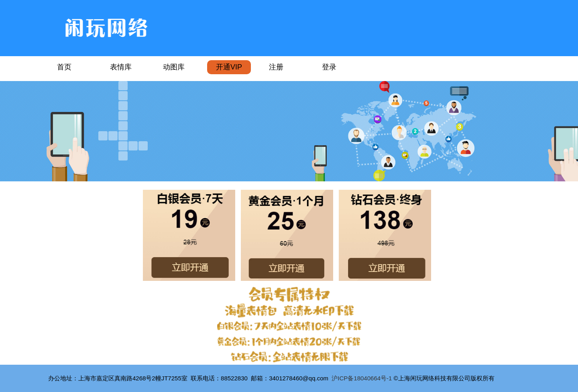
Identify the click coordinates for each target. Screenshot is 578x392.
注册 (276, 67)
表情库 (121, 67)
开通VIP (229, 67)
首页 (64, 67)
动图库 (174, 67)
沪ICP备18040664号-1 (362, 378)
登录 (329, 67)
